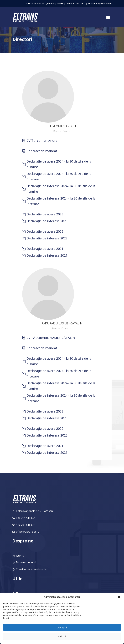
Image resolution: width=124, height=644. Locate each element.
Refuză (62, 636)
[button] (119, 597)
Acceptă (62, 627)
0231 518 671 (79, 3)
